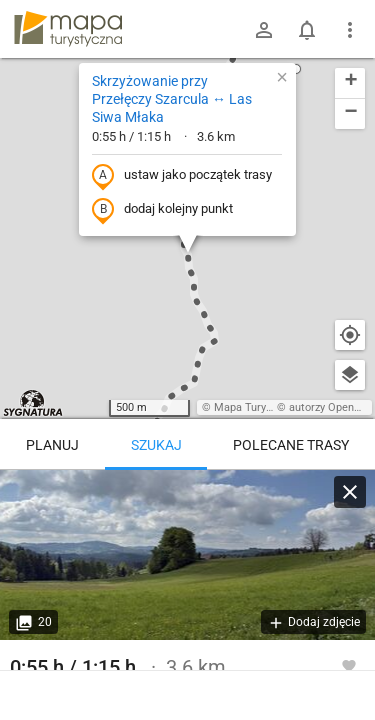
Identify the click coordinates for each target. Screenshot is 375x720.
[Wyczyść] (350, 492)
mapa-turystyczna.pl (68, 29)
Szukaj (156, 445)
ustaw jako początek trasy (182, 176)
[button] (296, 69)
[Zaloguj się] (264, 30)
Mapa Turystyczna (259, 407)
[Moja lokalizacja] (350, 335)
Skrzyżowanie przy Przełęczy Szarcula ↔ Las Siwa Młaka (172, 99)
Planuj (52, 445)
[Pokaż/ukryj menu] (350, 30)
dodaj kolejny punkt (162, 210)
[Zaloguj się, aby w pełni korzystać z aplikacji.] (349, 665)
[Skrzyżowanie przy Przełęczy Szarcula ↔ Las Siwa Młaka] (187, 555)
